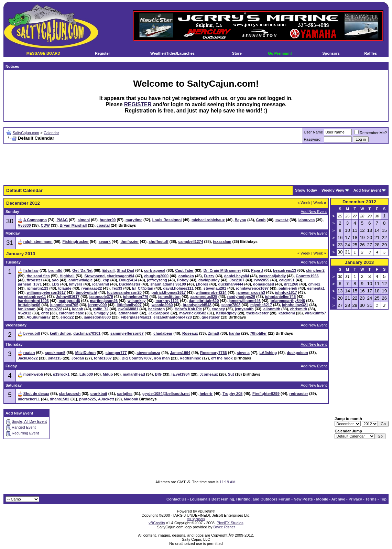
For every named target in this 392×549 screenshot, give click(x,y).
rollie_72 (101, 309)
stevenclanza (148, 353)
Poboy (183, 280)
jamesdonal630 (97, 317)
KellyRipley (226, 313)
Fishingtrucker (76, 241)
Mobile (322, 499)
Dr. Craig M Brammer (222, 270)
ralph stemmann (38, 241)
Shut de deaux (36, 394)
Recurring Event (25, 433)
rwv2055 (262, 280)
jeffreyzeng (157, 280)
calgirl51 (287, 280)
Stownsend (95, 276)
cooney (219, 309)
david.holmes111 (178, 288)
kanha (235, 333)
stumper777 (116, 353)
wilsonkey (137, 301)
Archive (338, 499)
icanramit (101, 284)
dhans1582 (60, 399)
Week (304, 203)
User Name (314, 132)
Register (102, 53)
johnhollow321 (295, 305)
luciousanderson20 (124, 292)
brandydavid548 (197, 305)
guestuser (211, 317)
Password (312, 139)
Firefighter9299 (266, 394)
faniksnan (27, 309)
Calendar (51, 133)
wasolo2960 (162, 305)
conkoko (186, 276)
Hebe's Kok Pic (188, 309)
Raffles (371, 53)
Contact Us (176, 499)
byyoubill (32, 333)
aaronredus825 (204, 297)
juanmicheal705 (64, 305)
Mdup (108, 374)
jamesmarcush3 (251, 292)
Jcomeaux (209, 374)
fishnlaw (31, 270)
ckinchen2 (315, 270)
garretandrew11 (32, 297)
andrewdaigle (80, 280)
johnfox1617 (286, 292)
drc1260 (291, 284)
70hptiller (258, 333)
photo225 (88, 399)
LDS (55, 284)
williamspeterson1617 (46, 292)
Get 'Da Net (82, 270)
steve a (243, 353)
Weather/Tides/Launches (172, 53)
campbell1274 (190, 241)
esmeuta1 (316, 288)
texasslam (222, 241)
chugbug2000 (156, 276)
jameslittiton (169, 297)
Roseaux (190, 333)
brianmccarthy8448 (288, 301)
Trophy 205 (232, 394)
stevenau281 (215, 288)
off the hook (222, 358)
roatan (29, 353)
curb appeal (155, 270)
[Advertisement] (196, 165)
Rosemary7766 (214, 353)
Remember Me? (371, 133)
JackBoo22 (28, 358)
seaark (105, 241)
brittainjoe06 (29, 305)
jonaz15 (55, 358)
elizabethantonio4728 (172, 317)
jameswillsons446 (245, 301)
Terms (371, 499)
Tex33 (117, 288)
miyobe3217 (261, 305)
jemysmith (244, 309)
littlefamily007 (129, 305)
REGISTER (138, 104)
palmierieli (288, 288)
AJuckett (106, 399)
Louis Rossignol (167, 220)
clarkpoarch (70, 394)
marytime (134, 220)
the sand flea (38, 276)
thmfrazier (129, 241)
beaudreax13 (285, 270)
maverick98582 (193, 313)
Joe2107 (237, 280)
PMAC (62, 220)
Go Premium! (280, 53)
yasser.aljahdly (272, 276)
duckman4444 (231, 284)
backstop (156, 309)
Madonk (131, 399)
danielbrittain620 (204, 301)
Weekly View (333, 190)
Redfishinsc (190, 358)
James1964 (180, 353)
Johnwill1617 (67, 297)
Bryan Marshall (73, 225)
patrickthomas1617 (169, 292)
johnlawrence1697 (253, 288)
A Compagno (35, 220)
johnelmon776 (135, 297)
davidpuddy (209, 280)
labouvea (307, 220)
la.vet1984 (181, 374)
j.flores (202, 284)
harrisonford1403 (33, 301)
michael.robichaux (208, 220)
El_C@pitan (143, 288)
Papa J (257, 270)
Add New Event (367, 190)
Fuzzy (209, 276)
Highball (67, 276)
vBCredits (157, 523)
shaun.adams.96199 (168, 284)
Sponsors (331, 53)
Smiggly (101, 313)
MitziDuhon (85, 353)
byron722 (54, 309)
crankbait (99, 394)
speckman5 (55, 353)
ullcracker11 (29, 399)
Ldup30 (86, 374)
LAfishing (268, 353)
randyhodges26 (241, 297)
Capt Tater (184, 270)
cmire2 (314, 284)
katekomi (287, 313)
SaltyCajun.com (26, 133)
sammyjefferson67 (127, 333)
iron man (162, 358)
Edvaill (108, 270)
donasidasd (264, 284)
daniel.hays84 (237, 276)
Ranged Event (24, 427)
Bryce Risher (224, 527)
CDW (45, 225)
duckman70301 (87, 333)
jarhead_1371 (30, 284)
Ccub (261, 220)
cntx (45, 313)
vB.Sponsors (196, 519)
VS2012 (25, 313)
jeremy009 (98, 305)
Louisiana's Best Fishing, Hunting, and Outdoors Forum (240, 499)
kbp (106, 280)
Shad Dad (125, 270)
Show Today (306, 190)
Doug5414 (128, 280)
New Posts (303, 499)
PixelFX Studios (230, 523)
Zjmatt (214, 333)
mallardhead (134, 374)
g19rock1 (61, 374)
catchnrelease (71, 313)
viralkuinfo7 (315, 313)
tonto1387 (103, 358)
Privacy (355, 499)
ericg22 (67, 317)
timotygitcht (86, 292)
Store (237, 53)
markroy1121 (167, 301)
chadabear (163, 333)
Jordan (78, 358)
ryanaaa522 (91, 288)
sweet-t (282, 220)
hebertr (206, 394)
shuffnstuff (158, 241)
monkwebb (33, 374)
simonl (84, 220)
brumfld (56, 270)
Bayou (240, 220)
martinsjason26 (104, 301)
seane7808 (231, 305)
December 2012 (359, 202)
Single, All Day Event (29, 421)
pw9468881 (128, 309)
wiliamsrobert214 (211, 292)
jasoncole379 (101, 297)
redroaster (299, 394)
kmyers (76, 284)
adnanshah (129, 313)
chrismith (299, 309)
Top (383, 499)
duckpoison (297, 353)
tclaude (65, 288)
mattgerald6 (69, 301)
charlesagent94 (120, 276)
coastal (103, 225)
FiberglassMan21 (136, 317)
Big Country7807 (137, 358)
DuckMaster (130, 284)
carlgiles (125, 394)
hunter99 (108, 220)
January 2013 (359, 262)
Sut (231, 374)
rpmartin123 (37, 288)
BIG (159, 374)
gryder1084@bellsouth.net (166, 394)
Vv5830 (24, 225)
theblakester (257, 313)
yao (55, 280)
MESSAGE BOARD (43, 53)
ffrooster (34, 280)
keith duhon (61, 333)
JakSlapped (159, 313)
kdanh (78, 309)
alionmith (272, 309)
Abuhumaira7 (39, 317)
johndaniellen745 (280, 297)
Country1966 (307, 276)
